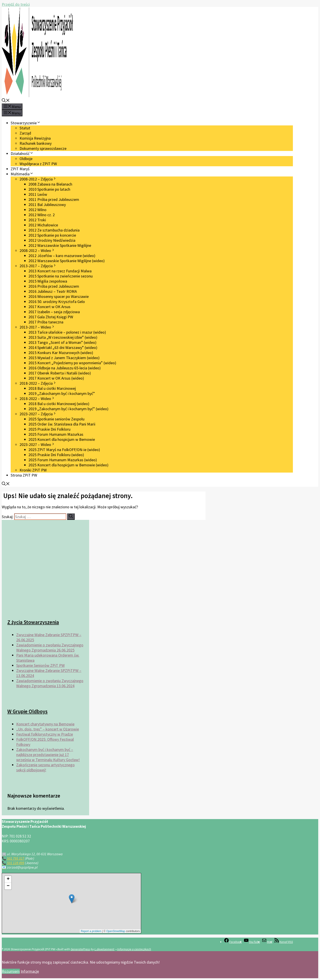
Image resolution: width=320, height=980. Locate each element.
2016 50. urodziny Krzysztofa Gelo (57, 302)
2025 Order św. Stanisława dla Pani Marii (62, 424)
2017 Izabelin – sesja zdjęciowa (54, 312)
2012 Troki (37, 220)
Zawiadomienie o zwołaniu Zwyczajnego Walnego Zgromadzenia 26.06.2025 (50, 647)
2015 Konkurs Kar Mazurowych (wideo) (61, 353)
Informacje (30, 971)
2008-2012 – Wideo (37, 250)
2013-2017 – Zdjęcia (38, 266)
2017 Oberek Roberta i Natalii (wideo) (60, 373)
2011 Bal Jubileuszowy (47, 205)
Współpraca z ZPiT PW (38, 164)
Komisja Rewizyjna (35, 138)
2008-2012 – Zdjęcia (38, 179)
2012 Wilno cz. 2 (42, 215)
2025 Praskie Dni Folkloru (49, 429)
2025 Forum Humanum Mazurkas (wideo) (63, 460)
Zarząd (25, 133)
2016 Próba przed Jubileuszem (54, 286)
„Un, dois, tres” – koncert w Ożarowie (48, 729)
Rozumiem (11, 971)
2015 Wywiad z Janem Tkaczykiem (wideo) (64, 358)
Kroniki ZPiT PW (33, 470)
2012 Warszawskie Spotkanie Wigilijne (60, 245)
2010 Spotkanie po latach (49, 189)
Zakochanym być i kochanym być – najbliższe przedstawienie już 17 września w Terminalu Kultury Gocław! (48, 755)
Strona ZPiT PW (24, 475)
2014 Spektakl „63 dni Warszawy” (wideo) (63, 347)
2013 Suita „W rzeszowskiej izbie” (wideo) (63, 337)
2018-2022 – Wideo (37, 399)
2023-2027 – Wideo (37, 444)
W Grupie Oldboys (27, 711)
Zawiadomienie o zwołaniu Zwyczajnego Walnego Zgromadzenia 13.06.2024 (50, 683)
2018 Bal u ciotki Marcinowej (52, 388)
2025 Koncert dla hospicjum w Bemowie (62, 439)
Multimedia (22, 174)
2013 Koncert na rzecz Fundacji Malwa (60, 271)
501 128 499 (16, 863)
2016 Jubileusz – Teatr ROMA (53, 291)
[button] (6, 101)
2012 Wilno (37, 210)
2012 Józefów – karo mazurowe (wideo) (62, 256)
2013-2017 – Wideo (37, 327)
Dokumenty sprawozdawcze (43, 148)
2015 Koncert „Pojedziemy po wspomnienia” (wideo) (72, 363)
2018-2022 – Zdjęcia (38, 383)
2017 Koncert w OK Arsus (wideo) (56, 378)
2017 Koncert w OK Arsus (49, 307)
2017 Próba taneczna (46, 322)
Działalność (22, 153)
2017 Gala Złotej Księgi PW (51, 317)
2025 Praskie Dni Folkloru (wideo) (56, 455)
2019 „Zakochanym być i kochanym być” (62, 393)
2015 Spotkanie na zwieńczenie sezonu (61, 276)
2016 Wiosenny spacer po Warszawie (59, 296)
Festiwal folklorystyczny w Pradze (45, 734)
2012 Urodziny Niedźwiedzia (52, 240)
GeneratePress (80, 949)
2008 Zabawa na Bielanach (50, 184)
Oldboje (26, 159)
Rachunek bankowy (36, 143)
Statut (25, 128)
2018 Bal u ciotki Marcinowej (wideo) (59, 404)
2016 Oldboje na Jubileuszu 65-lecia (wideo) (65, 368)
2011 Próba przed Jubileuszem (54, 199)
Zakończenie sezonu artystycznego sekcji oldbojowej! (45, 767)
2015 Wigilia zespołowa (48, 281)
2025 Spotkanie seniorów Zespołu (56, 419)
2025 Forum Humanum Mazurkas (56, 434)
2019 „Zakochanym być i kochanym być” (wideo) (68, 409)
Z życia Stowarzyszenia (33, 622)
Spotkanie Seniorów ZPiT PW (40, 665)
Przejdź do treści (16, 4)
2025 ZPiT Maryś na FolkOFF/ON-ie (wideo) (64, 450)
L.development (104, 949)
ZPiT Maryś (20, 169)
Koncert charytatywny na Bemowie (45, 724)
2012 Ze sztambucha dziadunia (54, 230)
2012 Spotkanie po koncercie (52, 235)
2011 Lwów (38, 194)
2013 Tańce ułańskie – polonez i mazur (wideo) (67, 332)
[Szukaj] (71, 517)
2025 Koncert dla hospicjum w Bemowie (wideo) (68, 465)
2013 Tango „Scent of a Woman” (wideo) (62, 342)
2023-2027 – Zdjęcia (38, 414)
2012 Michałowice (43, 225)
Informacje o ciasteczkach (134, 949)
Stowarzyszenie (26, 123)
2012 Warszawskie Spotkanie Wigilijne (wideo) (67, 261)
